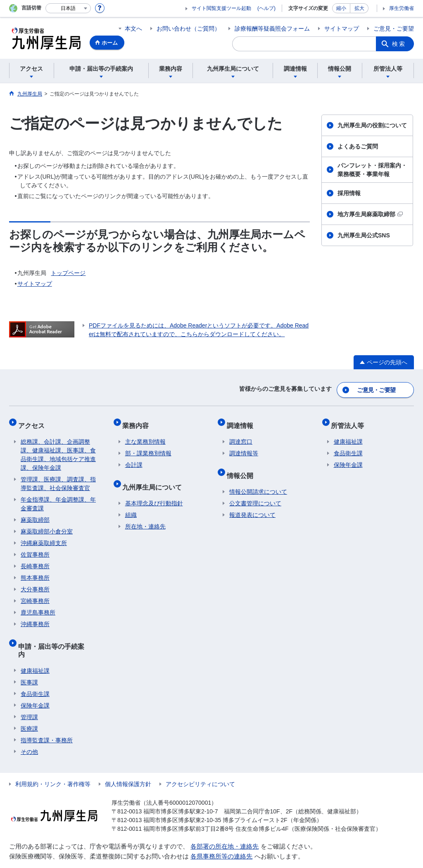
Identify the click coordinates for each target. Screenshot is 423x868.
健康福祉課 (35, 650)
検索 (399, 44)
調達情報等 (244, 446)
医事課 (29, 661)
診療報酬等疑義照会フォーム (272, 29)
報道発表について (252, 502)
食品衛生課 (35, 673)
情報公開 (242, 465)
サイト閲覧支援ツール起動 (221, 8)
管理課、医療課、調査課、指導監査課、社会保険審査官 (58, 476)
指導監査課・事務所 (47, 719)
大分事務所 (35, 582)
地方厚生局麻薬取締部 (370, 214)
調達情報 (242, 420)
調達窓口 (241, 434)
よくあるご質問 (358, 146)
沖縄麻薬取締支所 (44, 536)
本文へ (133, 29)
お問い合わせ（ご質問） (188, 29)
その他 (29, 731)
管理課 (29, 696)
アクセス (34, 420)
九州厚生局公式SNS (364, 235)
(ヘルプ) (266, 8)
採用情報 (349, 193)
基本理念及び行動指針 (154, 490)
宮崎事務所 (35, 593)
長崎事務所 (35, 559)
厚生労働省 (402, 8)
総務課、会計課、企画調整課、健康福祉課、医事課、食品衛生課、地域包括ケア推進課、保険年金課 (58, 447)
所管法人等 (350, 420)
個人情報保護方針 (128, 763)
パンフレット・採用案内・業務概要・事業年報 (372, 170)
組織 (131, 502)
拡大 (359, 8)
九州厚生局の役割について (372, 125)
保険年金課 (35, 684)
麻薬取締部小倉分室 (47, 524)
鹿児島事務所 (38, 605)
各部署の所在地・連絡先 (225, 825)
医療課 (29, 708)
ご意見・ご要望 (394, 29)
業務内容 (138, 420)
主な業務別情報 (145, 434)
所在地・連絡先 (145, 514)
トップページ (68, 273)
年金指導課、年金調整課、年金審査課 (58, 496)
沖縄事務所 (35, 617)
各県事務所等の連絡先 (221, 836)
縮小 (341, 8)
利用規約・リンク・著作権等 (53, 763)
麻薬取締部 (35, 512)
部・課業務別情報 (148, 446)
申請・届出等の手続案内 (57, 636)
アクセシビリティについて (200, 763)
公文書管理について (255, 490)
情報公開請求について (258, 479)
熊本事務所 (35, 570)
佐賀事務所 (35, 547)
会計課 (134, 457)
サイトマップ (342, 29)
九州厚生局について (155, 477)
